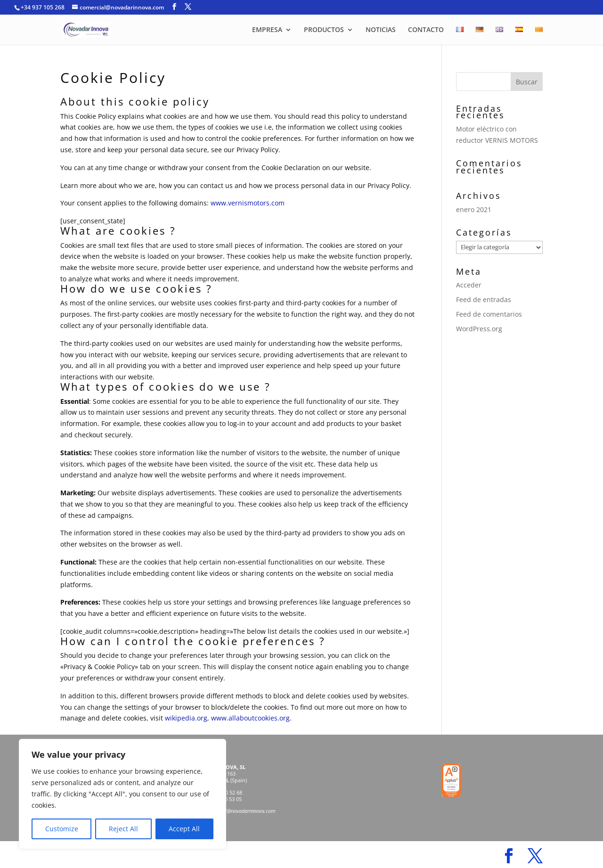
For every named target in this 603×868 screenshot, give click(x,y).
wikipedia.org (186, 718)
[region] (122, 794)
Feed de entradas (484, 299)
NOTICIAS (381, 30)
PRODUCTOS (324, 30)
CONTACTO (426, 30)
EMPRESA (267, 30)
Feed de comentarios (489, 314)
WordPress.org (479, 329)
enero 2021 (474, 209)
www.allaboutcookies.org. (251, 718)
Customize (62, 829)
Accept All (184, 829)
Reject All (123, 829)
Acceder (469, 285)
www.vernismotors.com (248, 203)
